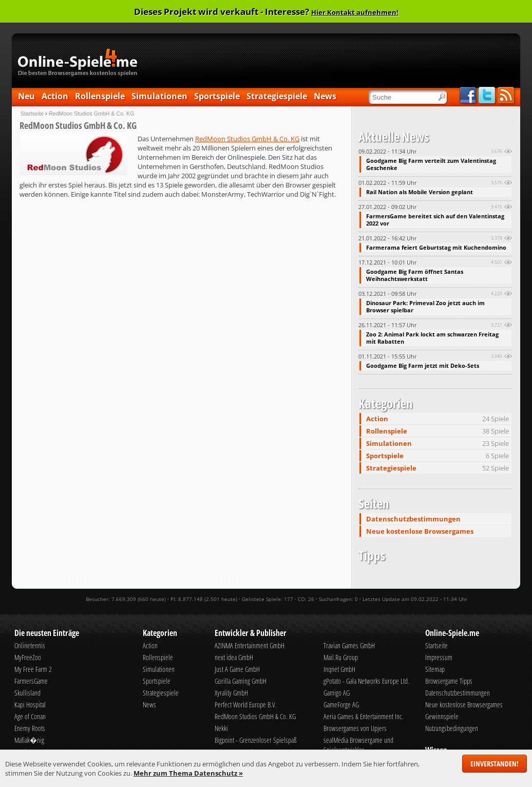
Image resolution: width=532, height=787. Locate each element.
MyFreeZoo (28, 657)
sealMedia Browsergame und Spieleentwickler (358, 745)
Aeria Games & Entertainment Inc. (364, 716)
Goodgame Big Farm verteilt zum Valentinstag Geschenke (431, 164)
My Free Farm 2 (33, 669)
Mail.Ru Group (341, 657)
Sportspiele (217, 96)
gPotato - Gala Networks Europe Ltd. (366, 681)
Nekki (221, 728)
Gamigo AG (337, 693)
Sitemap (435, 669)
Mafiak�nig (29, 740)
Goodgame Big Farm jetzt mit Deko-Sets (423, 366)
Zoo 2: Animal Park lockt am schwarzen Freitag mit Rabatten (432, 338)
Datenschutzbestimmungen (413, 519)
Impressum (439, 657)
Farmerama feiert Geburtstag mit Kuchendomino (436, 248)
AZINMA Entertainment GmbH (250, 645)
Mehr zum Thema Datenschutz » (188, 773)
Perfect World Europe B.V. (246, 705)
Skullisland (27, 693)
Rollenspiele (100, 96)
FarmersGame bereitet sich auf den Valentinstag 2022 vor (435, 220)
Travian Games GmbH (349, 645)
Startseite (32, 114)
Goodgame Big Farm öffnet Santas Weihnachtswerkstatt (415, 275)
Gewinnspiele (442, 716)
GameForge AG (341, 705)
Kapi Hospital (30, 705)
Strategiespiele (277, 96)
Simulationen (159, 96)
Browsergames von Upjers (355, 728)
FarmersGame (31, 681)
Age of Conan (30, 716)
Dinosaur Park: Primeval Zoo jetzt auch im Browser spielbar (425, 307)
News (325, 96)
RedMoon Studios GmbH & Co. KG (247, 139)
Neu (26, 96)
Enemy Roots (30, 728)
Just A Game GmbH (237, 669)
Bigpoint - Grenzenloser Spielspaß (256, 740)
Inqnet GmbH (339, 669)
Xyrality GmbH (231, 693)
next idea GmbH (234, 657)
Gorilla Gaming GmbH (241, 681)
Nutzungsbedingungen (452, 728)
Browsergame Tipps (449, 681)
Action (55, 96)
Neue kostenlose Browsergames (420, 531)
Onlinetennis (30, 645)
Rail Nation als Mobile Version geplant (420, 192)
